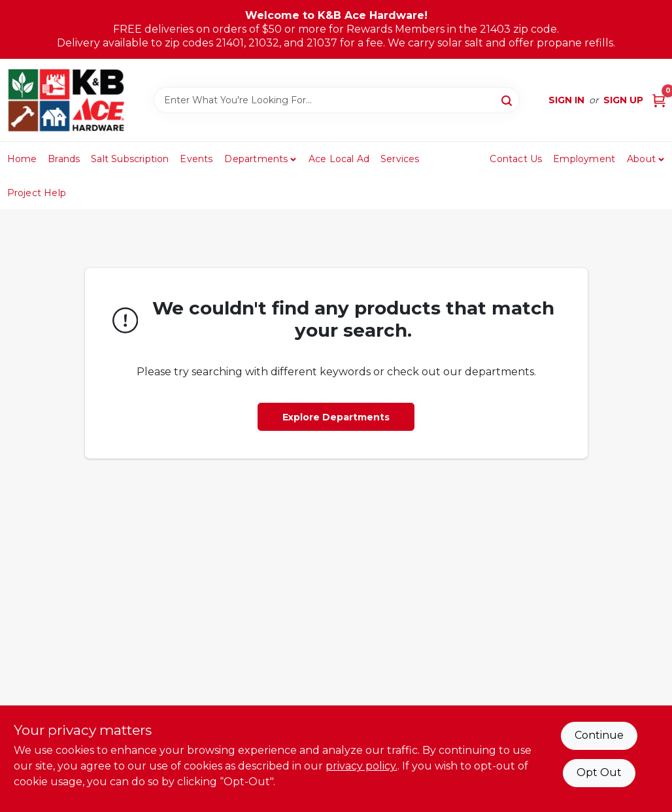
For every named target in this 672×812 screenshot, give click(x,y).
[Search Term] (337, 100)
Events (196, 159)
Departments (256, 159)
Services (400, 159)
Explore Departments (336, 417)
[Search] (508, 99)
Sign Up (623, 100)
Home (22, 159)
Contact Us (516, 159)
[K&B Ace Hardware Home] (66, 100)
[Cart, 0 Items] (659, 100)
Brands (64, 159)
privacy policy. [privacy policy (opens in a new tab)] (361, 766)
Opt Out (599, 772)
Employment (584, 159)
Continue (599, 735)
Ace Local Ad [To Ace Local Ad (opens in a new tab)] (339, 159)
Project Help (37, 193)
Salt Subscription (130, 159)
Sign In (566, 100)
